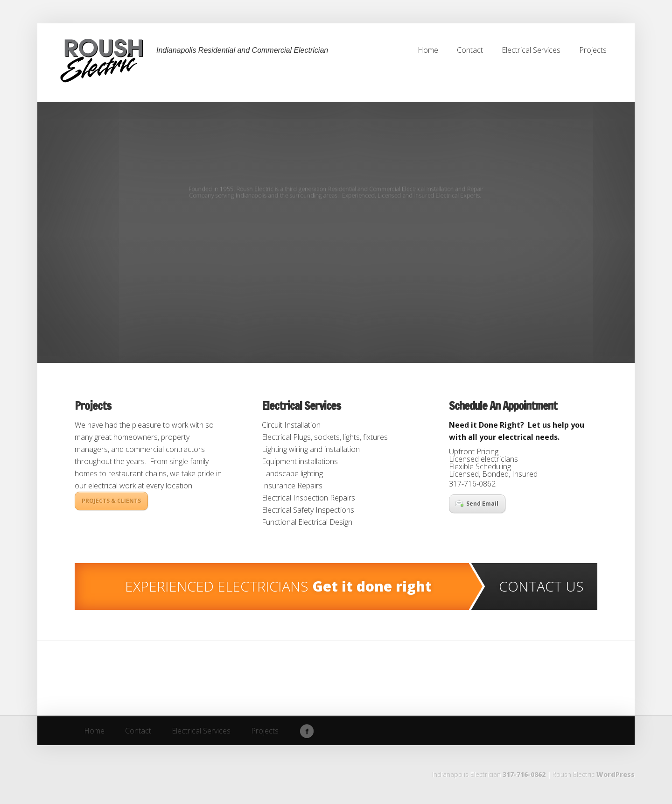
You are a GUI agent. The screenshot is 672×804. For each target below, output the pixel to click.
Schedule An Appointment (503, 406)
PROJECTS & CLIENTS (111, 501)
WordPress (616, 774)
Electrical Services (301, 406)
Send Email (477, 504)
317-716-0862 (524, 774)
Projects (93, 406)
